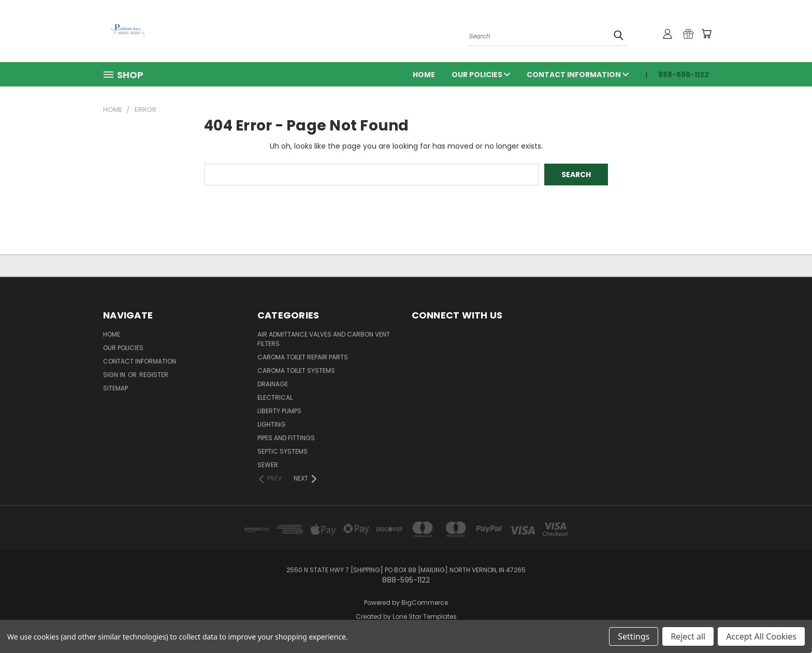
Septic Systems (282, 451)
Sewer (268, 465)
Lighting (271, 424)
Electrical (275, 397)
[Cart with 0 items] (706, 34)
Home (424, 75)
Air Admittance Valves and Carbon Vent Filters (324, 339)
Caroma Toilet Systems (296, 371)
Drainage (273, 384)
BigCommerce (425, 603)
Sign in (115, 375)
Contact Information (578, 75)
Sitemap (115, 388)
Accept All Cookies (761, 636)
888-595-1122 (684, 75)
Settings (634, 636)
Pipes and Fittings (286, 438)
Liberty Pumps (279, 411)
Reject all (688, 636)
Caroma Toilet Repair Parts (303, 357)
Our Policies (481, 75)
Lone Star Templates (425, 616)
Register (154, 375)
